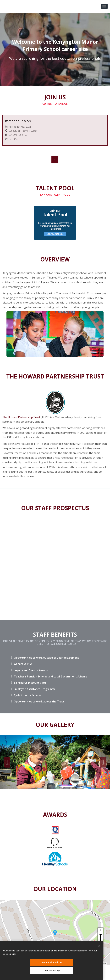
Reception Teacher (18, 121)
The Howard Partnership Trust (21, 417)
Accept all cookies (52, 962)
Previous (7, 762)
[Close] (99, 946)
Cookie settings (52, 971)
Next (103, 762)
